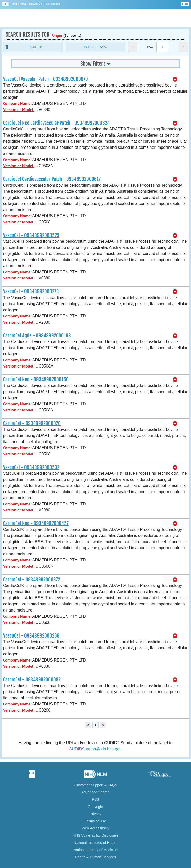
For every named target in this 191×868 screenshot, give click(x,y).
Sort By (36, 47)
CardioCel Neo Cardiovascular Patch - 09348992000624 (56, 123)
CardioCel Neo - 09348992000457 (36, 523)
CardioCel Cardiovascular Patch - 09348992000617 (52, 179)
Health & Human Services (95, 857)
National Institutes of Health (95, 843)
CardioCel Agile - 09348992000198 (37, 336)
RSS (95, 799)
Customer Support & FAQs (96, 785)
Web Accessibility (96, 828)
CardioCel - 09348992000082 (32, 680)
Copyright (96, 807)
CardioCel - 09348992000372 (32, 580)
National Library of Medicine (36, 4)
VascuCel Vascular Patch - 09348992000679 (46, 79)
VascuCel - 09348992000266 (31, 636)
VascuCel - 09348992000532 (31, 467)
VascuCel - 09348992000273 (31, 291)
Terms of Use (95, 821)
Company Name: (17, 103)
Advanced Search (95, 792)
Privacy (96, 814)
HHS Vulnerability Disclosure (95, 835)
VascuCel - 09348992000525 (31, 235)
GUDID (95, 18)
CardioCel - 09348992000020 (32, 423)
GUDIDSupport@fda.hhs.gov (95, 749)
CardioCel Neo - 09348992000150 (36, 380)
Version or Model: (19, 110)
